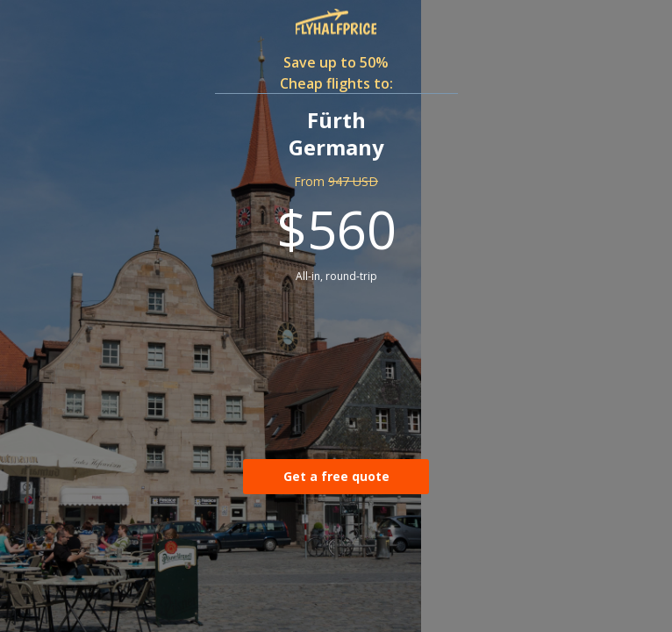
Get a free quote (336, 476)
